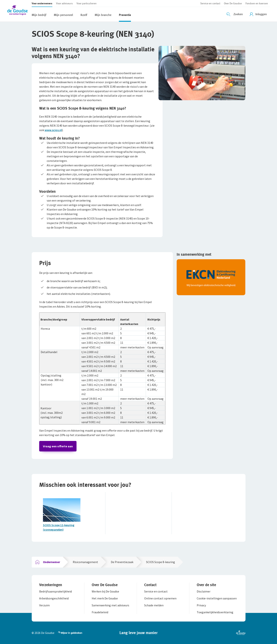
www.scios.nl (53, 130)
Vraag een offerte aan (58, 446)
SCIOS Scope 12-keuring (59, 525)
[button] (20, 11)
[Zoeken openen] (235, 14)
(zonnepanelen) (53, 530)
